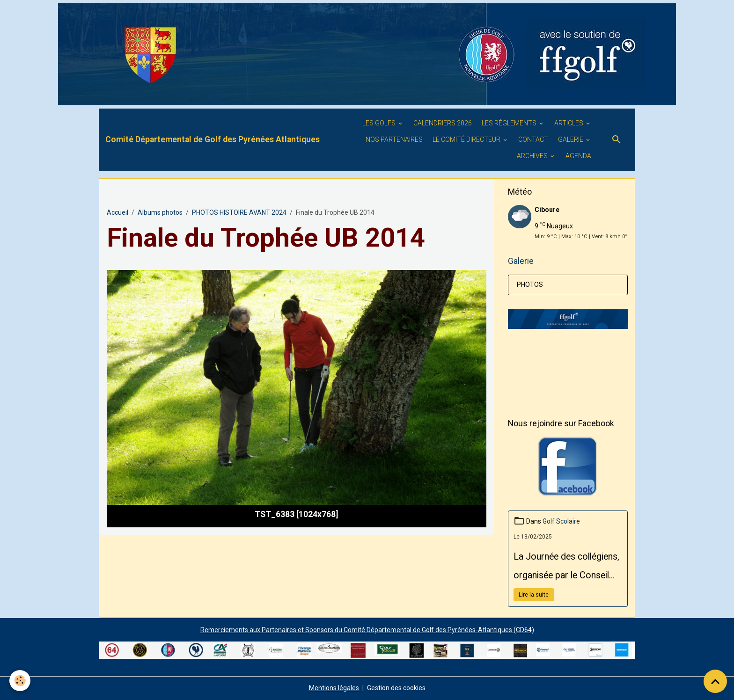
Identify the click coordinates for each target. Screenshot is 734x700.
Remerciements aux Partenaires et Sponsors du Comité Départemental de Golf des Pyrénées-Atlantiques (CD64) (367, 630)
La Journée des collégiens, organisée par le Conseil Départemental (566, 568)
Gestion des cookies (396, 688)
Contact (533, 139)
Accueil (117, 212)
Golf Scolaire (561, 521)
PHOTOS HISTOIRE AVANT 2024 (239, 212)
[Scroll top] (715, 681)
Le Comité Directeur (467, 139)
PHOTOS (530, 284)
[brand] (213, 139)
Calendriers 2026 (443, 123)
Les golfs (380, 123)
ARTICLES (569, 123)
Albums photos (160, 212)
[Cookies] (20, 681)
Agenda (578, 156)
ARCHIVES (533, 156)
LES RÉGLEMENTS (510, 123)
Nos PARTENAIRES (394, 139)
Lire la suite (534, 595)
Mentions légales (334, 688)
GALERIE (571, 139)
